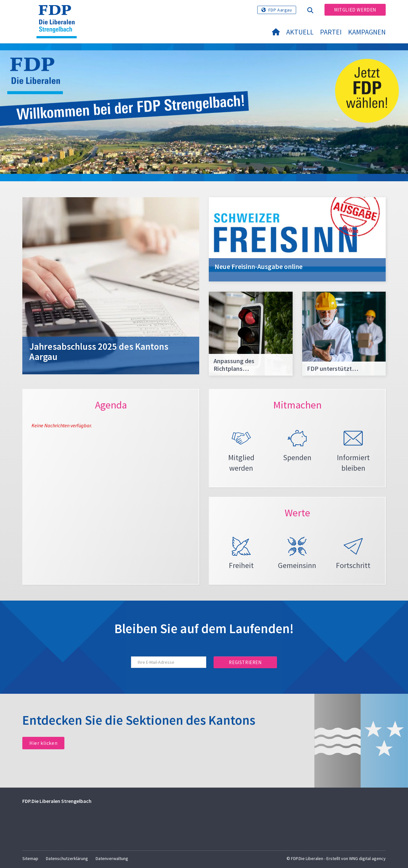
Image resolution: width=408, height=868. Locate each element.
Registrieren (245, 662)
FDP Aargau (280, 10)
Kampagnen (367, 32)
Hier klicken (43, 743)
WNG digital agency (367, 858)
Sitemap (30, 858)
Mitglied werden (355, 10)
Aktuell (300, 32)
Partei (331, 32)
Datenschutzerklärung (67, 858)
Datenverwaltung (112, 858)
